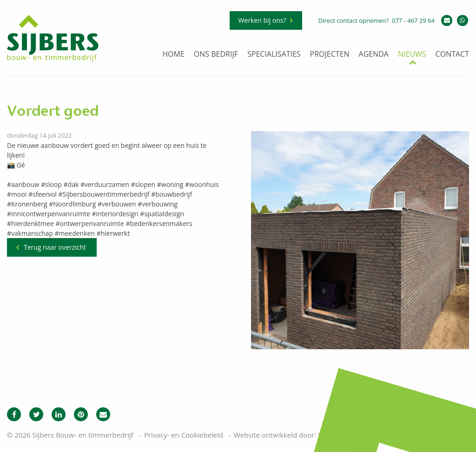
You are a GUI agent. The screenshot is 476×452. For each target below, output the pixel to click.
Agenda (374, 55)
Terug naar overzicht (55, 247)
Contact (452, 55)
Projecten (330, 55)
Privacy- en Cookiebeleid (184, 435)
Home (173, 55)
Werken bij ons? (262, 20)
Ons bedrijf (216, 55)
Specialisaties (274, 55)
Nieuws (412, 55)
